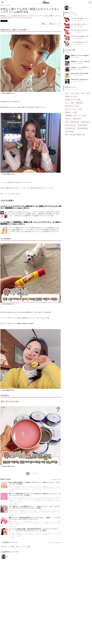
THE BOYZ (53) (70, 128)
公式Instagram (73, 624)
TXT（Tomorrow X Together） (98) (75, 135)
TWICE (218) (70, 132)
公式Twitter (72, 626)
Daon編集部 (74, 69)
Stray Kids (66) (83, 125)
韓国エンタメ (57, 609)
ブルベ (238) (86, 93)
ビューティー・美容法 (60, 622)
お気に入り (54, 24)
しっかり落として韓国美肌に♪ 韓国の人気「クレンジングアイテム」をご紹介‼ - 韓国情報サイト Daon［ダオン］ (31, 223)
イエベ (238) (69, 103)
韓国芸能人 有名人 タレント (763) (76, 116)
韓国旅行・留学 (58, 612)
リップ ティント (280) (23, 547)
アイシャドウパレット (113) (73, 109)
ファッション (57, 614)
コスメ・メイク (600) (8, 547)
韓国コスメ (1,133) (71, 97)
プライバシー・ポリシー (76, 614)
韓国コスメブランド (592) (73, 100)
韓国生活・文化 (58, 634)
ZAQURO (11, 504)
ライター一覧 (73, 619)
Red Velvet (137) (70, 125)
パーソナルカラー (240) (72, 93)
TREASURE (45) (83, 128)
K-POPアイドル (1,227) (72, 106)
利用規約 (72, 612)
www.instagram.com (8, 93)
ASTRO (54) (77, 119)
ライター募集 (73, 622)
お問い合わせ (73, 617)
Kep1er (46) (85, 122)
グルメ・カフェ (58, 624)
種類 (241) (79, 103)
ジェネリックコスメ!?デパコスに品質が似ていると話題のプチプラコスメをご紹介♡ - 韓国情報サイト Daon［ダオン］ (31, 207)
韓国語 (55, 631)
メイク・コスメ (58, 617)
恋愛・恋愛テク (58, 626)
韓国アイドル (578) (71, 112)
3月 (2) (68, 119)
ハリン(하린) (74, 20)
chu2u (72, 57)
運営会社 (72, 609)
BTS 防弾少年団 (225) (72, 122)
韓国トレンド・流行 (59, 629)
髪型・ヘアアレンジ (59, 619)
